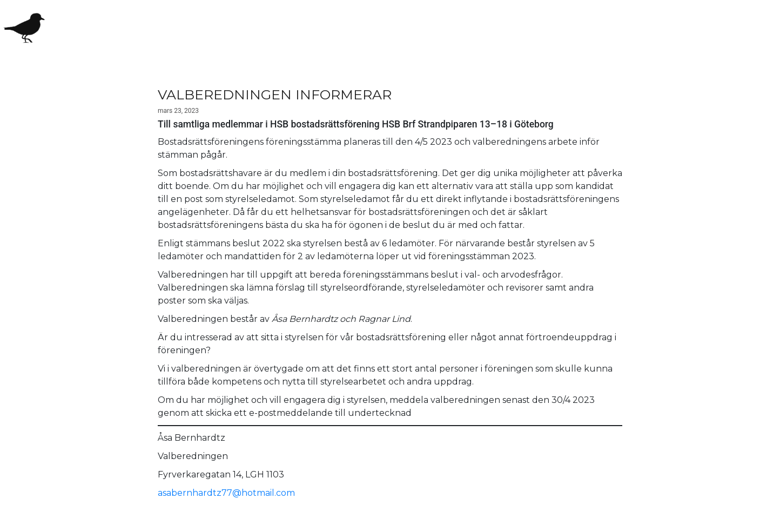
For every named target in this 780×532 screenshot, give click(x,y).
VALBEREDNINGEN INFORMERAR (275, 95)
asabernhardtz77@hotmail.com (226, 493)
